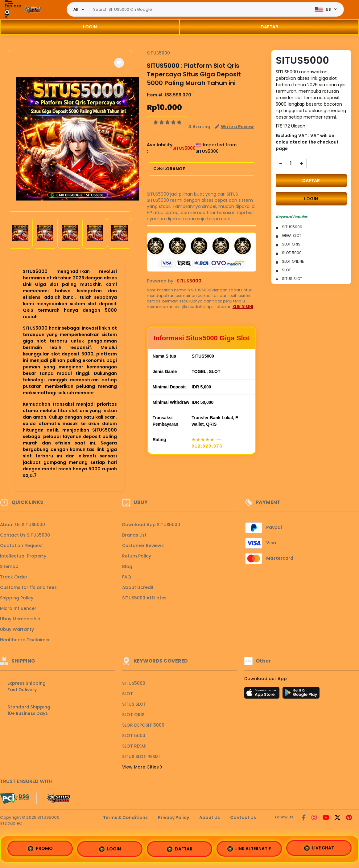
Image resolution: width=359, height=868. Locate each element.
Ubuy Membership (20, 619)
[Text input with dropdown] (200, 10)
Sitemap (9, 566)
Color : (169, 169)
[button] (119, 63)
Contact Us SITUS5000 (25, 535)
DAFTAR (269, 27)
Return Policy (137, 556)
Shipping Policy (17, 598)
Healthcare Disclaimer (25, 640)
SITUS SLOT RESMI (141, 756)
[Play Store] (301, 695)
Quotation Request (21, 546)
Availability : (160, 148)
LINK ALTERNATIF (249, 848)
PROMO (40, 849)
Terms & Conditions (125, 817)
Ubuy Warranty (17, 629)
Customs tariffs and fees (28, 587)
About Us (210, 817)
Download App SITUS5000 (151, 525)
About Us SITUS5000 (23, 525)
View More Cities (142, 767)
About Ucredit (138, 587)
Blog (127, 566)
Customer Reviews (143, 546)
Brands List (134, 535)
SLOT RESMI (134, 746)
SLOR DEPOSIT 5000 (143, 725)
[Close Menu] (7, 12)
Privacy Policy (173, 817)
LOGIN (90, 27)
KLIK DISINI (243, 307)
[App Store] (263, 695)
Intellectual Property (23, 556)
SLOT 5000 (134, 736)
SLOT (128, 694)
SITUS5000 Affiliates (144, 598)
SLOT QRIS (133, 715)
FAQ (127, 577)
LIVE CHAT (319, 847)
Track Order (14, 577)
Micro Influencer (18, 608)
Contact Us (243, 817)
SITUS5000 (158, 53)
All (76, 9)
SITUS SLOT (134, 704)
